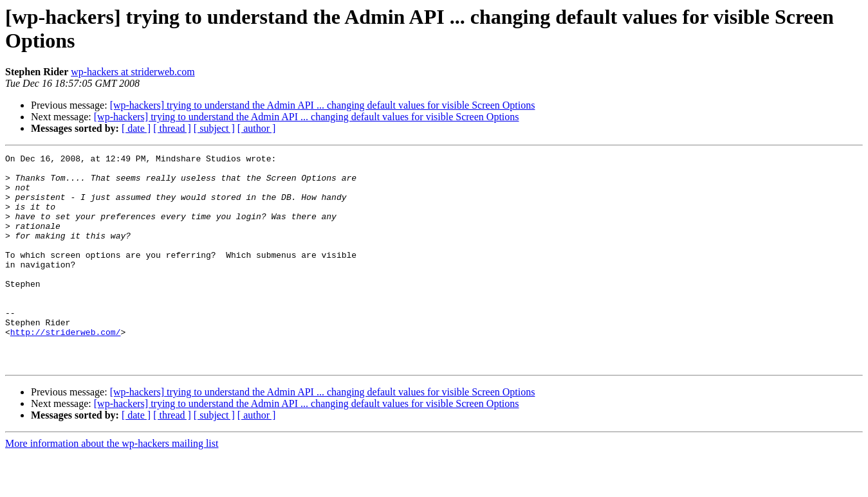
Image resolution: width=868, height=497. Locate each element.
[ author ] (257, 128)
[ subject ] (214, 128)
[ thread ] (172, 128)
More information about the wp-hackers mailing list (112, 486)
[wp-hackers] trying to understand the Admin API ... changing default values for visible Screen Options (323, 105)
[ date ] (136, 128)
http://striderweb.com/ (66, 368)
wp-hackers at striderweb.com (133, 72)
